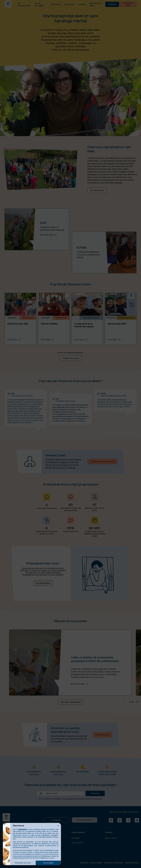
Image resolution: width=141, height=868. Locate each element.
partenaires (22, 829)
